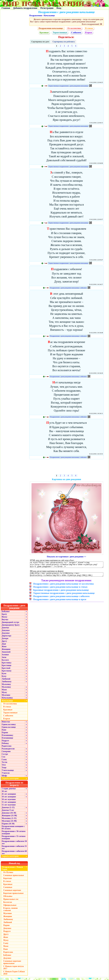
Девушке (6, 632)
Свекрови (6, 754)
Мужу (4, 694)
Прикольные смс (11, 901)
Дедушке (6, 635)
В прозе (89, 33)
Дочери (5, 641)
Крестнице (7, 668)
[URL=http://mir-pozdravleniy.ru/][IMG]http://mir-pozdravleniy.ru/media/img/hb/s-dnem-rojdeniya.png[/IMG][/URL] (67, 576)
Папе (4, 732)
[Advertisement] (66, 467)
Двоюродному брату (11, 627)
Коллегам (8, 904)
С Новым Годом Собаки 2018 (14, 975)
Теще (4, 770)
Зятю (4, 659)
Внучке (5, 622)
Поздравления (36, 16)
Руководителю (8, 751)
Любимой (6, 681)
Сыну (4, 762)
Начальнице (49, 16)
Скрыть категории (15, 780)
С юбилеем (76, 33)
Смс (4, 759)
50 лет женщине (9, 799)
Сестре (5, 756)
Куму (4, 678)
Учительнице (8, 772)
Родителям (7, 748)
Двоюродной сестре (10, 624)
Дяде (4, 646)
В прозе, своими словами (10, 911)
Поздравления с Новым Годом (12, 870)
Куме (4, 676)
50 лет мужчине (9, 802)
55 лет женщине (9, 804)
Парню (5, 735)
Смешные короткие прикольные (12, 964)
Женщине (6, 651)
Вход (59, 8)
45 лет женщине (9, 796)
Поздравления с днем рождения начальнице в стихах (60, 589)
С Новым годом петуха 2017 (13, 970)
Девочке (5, 630)
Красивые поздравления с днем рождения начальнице (61, 592)
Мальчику (6, 686)
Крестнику (7, 665)
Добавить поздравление (25, 8)
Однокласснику (9, 727)
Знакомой (6, 654)
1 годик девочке (9, 791)
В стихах (89, 28)
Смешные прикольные (14, 877)
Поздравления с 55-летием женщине (14, 840)
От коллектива (74, 28)
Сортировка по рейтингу (64, 42)
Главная (6, 8)
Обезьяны (8, 898)
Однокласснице (9, 729)
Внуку (4, 619)
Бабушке (6, 614)
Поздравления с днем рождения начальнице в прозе (60, 601)
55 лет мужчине (9, 807)
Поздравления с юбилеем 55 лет (14, 849)
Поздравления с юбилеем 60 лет (14, 854)
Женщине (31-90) (9, 818)
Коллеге (5, 662)
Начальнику (7, 700)
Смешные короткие (12, 892)
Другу (4, 643)
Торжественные (60, 33)
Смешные (8, 889)
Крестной (6, 670)
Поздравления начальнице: (51, 28)
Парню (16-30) (8, 826)
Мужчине (6, 697)
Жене (4, 649)
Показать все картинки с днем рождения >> (66, 557)
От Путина (8, 874)
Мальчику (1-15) (9, 820)
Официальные (10, 907)
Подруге (5, 743)
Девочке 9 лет (8, 812)
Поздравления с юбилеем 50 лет (14, 845)
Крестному (7, 673)
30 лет (4, 793)
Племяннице (7, 740)
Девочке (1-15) (8, 810)
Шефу (4, 778)
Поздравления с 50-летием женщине (14, 835)
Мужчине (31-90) (9, 823)
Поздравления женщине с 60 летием (13, 830)
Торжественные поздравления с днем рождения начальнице (68, 86)
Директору (7, 638)
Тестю (4, 764)
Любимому (7, 684)
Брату (4, 616)
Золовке (5, 657)
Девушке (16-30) (9, 815)
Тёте (4, 767)
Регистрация (47, 8)
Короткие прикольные (13, 895)
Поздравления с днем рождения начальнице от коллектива (63, 586)
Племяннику (7, 737)
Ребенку (5, 745)
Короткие (8, 880)
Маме (4, 692)
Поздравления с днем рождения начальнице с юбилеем (68, 288)
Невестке (6, 724)
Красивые (44, 33)
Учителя (6, 775)
